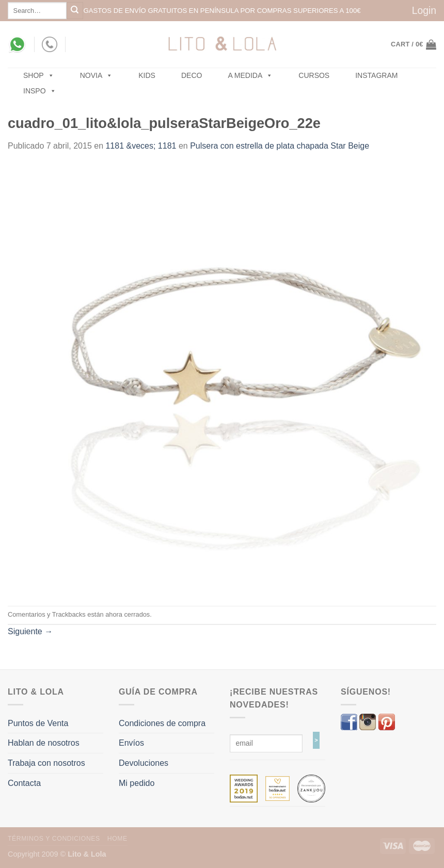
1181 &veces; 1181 (141, 146)
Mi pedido (137, 783)
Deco (192, 75)
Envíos (131, 743)
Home (117, 839)
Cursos (314, 75)
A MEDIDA (250, 75)
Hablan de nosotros (44, 743)
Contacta (24, 783)
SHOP (39, 75)
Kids (147, 75)
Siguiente (30, 631)
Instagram (376, 75)
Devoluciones (144, 763)
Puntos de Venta (38, 723)
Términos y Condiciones (54, 839)
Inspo (40, 91)
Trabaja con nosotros (46, 763)
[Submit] (75, 11)
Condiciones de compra (162, 723)
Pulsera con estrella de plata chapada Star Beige (280, 146)
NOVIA (97, 75)
